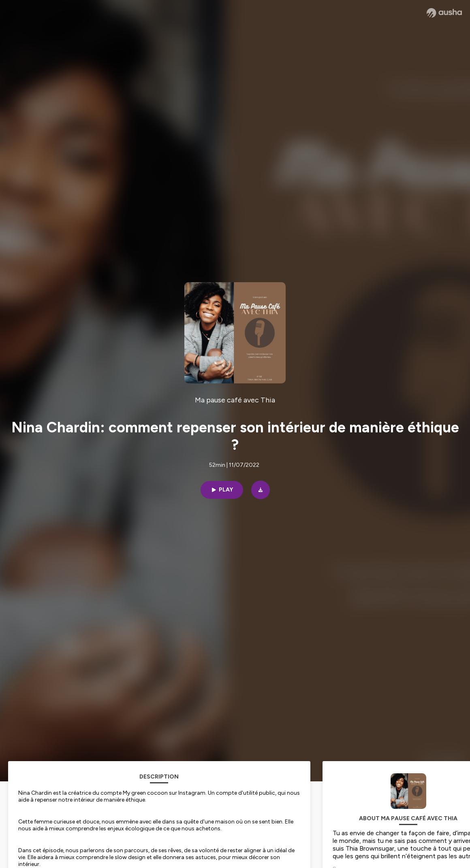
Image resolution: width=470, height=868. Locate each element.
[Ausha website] (444, 13)
